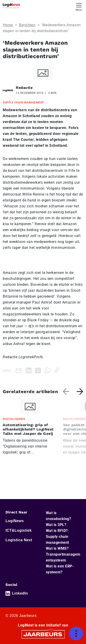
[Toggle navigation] (79, 6)
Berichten (27, 25)
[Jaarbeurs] (43, 634)
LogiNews (15, 521)
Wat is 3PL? (56, 525)
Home (8, 25)
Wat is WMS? (57, 548)
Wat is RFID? (57, 531)
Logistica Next (19, 540)
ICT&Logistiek (19, 530)
